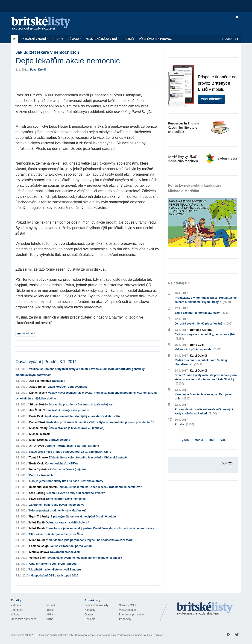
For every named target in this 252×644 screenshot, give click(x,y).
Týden (184, 440)
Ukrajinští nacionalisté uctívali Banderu (55, 570)
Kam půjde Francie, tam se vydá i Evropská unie (203, 397)
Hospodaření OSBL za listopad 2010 (54, 576)
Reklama (90, 619)
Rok (212, 440)
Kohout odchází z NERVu (61, 464)
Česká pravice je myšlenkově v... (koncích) (76, 428)
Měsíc (199, 440)
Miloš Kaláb (37, 523)
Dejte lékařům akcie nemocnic (66, 499)
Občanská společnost (24, 619)
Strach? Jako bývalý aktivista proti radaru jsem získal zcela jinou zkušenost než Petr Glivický (206, 380)
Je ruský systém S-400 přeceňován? (204, 324)
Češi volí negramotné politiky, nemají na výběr (205, 337)
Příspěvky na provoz (155, 39)
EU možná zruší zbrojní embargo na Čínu (56, 534)
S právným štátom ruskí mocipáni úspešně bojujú (83, 517)
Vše (223, 440)
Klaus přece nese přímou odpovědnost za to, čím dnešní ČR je (70, 452)
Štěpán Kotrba (39, 405)
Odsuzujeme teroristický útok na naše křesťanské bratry (66, 481)
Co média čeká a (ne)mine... (70, 469)
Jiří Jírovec (37, 446)
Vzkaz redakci (128, 610)
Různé (49, 619)
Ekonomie (17, 610)
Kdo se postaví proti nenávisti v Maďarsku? (58, 511)
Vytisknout (26, 333)
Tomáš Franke (38, 458)
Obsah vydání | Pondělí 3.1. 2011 (46, 362)
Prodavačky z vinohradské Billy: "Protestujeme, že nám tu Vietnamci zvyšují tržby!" (206, 300)
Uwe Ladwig (37, 493)
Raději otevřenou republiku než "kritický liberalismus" (201, 363)
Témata (74, 39)
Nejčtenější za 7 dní (102, 39)
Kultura (15, 614)
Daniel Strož (37, 422)
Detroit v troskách (41, 475)
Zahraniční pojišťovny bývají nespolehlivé (57, 505)
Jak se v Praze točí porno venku (71, 546)
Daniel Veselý (38, 393)
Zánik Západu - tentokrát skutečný (202, 313)
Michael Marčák (40, 434)
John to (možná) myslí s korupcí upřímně (72, 446)
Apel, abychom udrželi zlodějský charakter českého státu (82, 416)
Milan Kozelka (38, 440)
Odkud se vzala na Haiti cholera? (67, 523)
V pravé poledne (59, 440)
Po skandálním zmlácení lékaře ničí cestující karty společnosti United (204, 412)
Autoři (129, 39)
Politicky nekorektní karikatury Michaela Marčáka (195, 188)
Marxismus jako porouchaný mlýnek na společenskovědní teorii (91, 540)
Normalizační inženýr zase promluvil (66, 410)
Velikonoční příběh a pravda (198, 349)
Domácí (50, 605)
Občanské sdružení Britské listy (55, 635)
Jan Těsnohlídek (40, 381)
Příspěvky (125, 619)
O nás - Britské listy (96, 605)
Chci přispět (211, 99)
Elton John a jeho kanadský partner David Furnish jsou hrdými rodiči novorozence (100, 528)
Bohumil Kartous (201, 330)
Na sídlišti (59, 381)
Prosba (185, 424)
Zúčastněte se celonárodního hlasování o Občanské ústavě (88, 458)
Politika (50, 610)
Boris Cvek (37, 416)
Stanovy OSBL (128, 605)
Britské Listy (205, 609)
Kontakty (90, 610)
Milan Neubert (38, 540)
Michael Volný (38, 428)
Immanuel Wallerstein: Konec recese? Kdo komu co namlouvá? (100, 487)
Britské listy (45, 24)
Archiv (58, 39)
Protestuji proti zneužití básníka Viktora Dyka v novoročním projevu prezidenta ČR (100, 422)
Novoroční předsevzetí (65, 552)
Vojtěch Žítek (38, 558)
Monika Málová (39, 552)
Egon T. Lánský (39, 517)
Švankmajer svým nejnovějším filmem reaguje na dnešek (85, 558)
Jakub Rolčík (38, 387)
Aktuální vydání (34, 39)
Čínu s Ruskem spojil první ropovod (53, 564)
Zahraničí (17, 605)
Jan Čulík (35, 410)
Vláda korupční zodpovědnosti (67, 387)
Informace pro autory (132, 614)
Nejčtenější (178, 283)
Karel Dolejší (198, 356)
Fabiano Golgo (39, 546)
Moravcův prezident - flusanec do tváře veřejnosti (82, 405)
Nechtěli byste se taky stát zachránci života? (75, 493)
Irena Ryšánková (40, 469)
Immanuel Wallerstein (43, 487)
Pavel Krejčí (38, 70)
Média (49, 614)
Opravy (89, 614)
